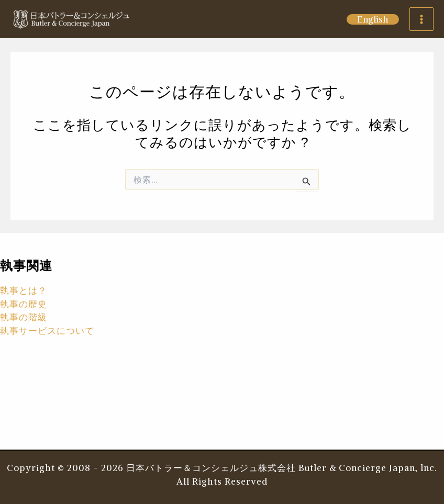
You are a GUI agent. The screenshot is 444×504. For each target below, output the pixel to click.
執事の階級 (24, 317)
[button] (373, 19)
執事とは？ (24, 290)
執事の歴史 (24, 304)
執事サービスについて (47, 331)
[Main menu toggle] (421, 19)
